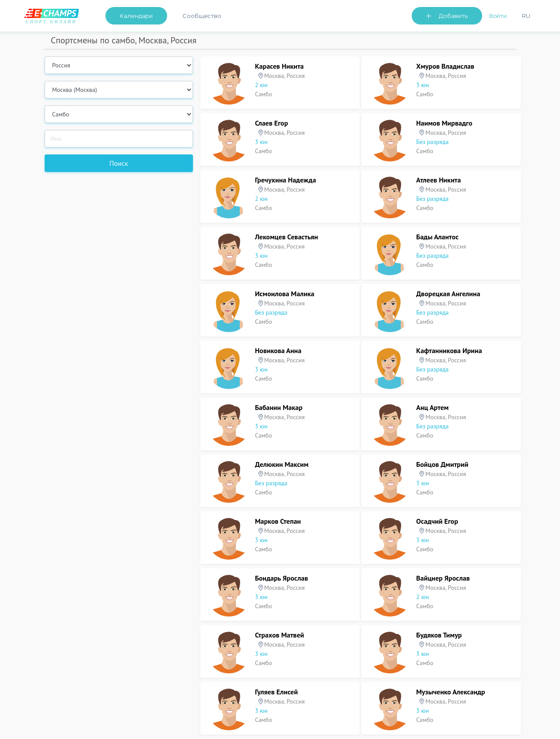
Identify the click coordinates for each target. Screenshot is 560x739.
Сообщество (202, 16)
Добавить (453, 16)
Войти (498, 16)
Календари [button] (136, 16)
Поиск (119, 163)
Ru (526, 16)
